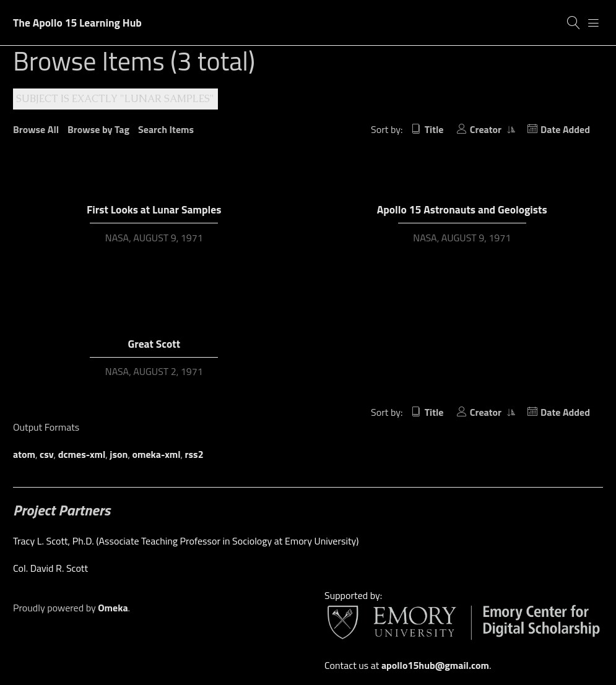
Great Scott (154, 344)
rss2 (194, 454)
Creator (487, 129)
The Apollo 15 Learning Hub (77, 23)
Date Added (565, 129)
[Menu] (594, 23)
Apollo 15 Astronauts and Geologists (462, 209)
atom (24, 454)
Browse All (36, 129)
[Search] (574, 23)
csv (47, 454)
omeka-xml (157, 454)
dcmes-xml (82, 454)
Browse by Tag (98, 129)
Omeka (113, 608)
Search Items (166, 129)
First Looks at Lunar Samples (154, 209)
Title (434, 129)
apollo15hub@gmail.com (435, 665)
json (119, 454)
